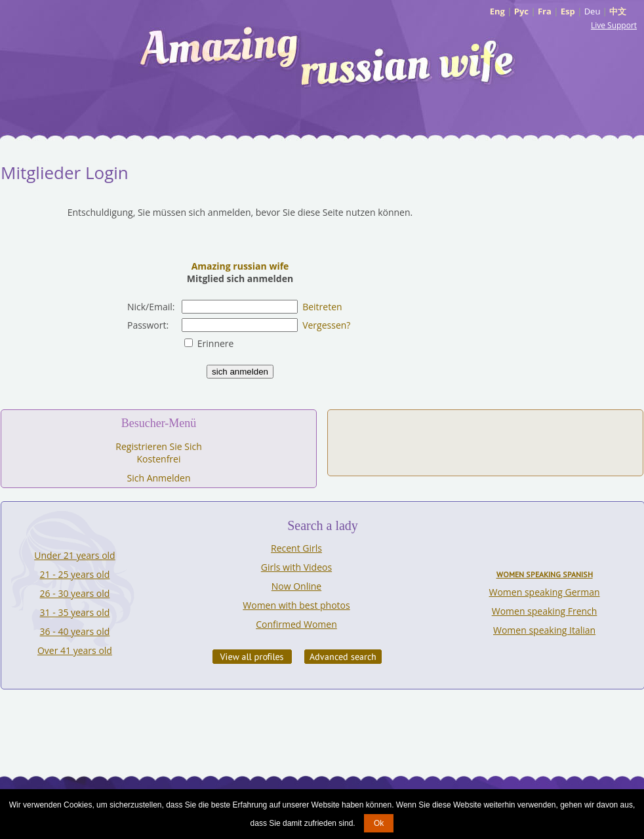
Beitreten (322, 307)
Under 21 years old (74, 555)
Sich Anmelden (159, 478)
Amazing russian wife (240, 266)
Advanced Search (343, 657)
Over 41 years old (75, 650)
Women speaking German (545, 592)
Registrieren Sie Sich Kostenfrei (158, 453)
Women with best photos (296, 605)
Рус (521, 11)
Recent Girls (296, 548)
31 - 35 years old (75, 612)
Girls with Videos (296, 567)
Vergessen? (326, 325)
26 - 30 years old (75, 593)
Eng (497, 11)
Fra (545, 11)
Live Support (614, 25)
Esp (568, 11)
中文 (618, 11)
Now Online (296, 586)
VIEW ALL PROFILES (252, 657)
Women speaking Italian (544, 630)
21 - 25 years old (75, 574)
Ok (379, 823)
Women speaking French (545, 611)
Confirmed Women (296, 624)
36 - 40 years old (75, 631)
